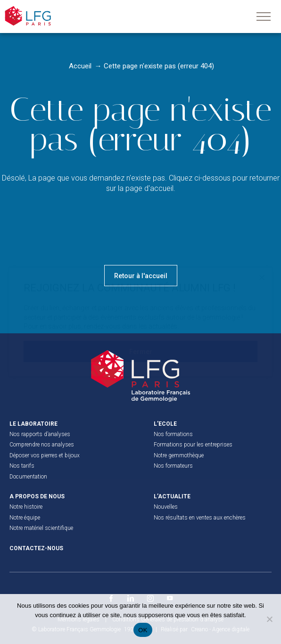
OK (143, 630)
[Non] (269, 619)
